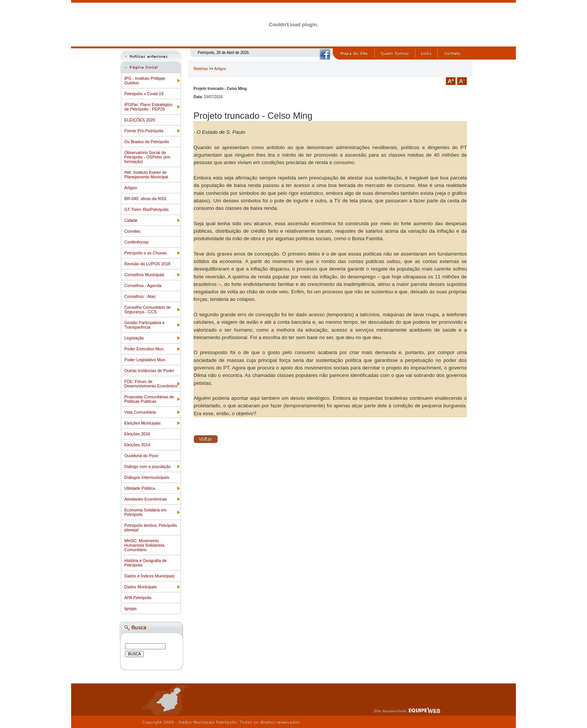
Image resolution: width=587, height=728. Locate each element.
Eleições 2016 (137, 434)
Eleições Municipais (142, 423)
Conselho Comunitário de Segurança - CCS (147, 309)
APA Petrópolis (138, 598)
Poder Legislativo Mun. (145, 360)
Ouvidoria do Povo (141, 456)
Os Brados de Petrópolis (147, 142)
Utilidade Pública (140, 488)
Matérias (201, 69)
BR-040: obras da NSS (145, 199)
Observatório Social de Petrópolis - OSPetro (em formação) (147, 157)
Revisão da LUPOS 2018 (147, 264)
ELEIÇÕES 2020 (140, 120)
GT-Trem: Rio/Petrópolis (146, 209)
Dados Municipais (141, 587)
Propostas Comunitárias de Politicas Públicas (149, 399)
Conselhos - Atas (140, 296)
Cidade (131, 220)
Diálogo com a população (147, 466)
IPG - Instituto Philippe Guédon (145, 81)
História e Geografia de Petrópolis (145, 563)
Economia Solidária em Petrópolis (145, 512)
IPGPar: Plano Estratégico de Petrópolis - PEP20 (148, 107)
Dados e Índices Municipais (149, 576)
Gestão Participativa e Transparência (145, 325)
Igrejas (130, 608)
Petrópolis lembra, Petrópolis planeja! (151, 528)
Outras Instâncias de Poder (149, 371)
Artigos (131, 188)
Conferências (136, 242)
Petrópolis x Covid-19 (144, 94)
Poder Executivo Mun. (145, 349)
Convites (132, 231)
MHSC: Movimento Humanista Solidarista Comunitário (144, 545)
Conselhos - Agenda (143, 286)
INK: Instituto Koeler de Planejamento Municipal (146, 175)
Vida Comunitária (140, 412)
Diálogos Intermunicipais (147, 477)
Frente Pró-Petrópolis (144, 131)
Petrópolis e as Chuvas (145, 253)
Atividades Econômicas (146, 499)
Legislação (134, 338)
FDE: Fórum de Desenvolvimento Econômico (151, 384)
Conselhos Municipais (144, 275)
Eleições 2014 (137, 445)
